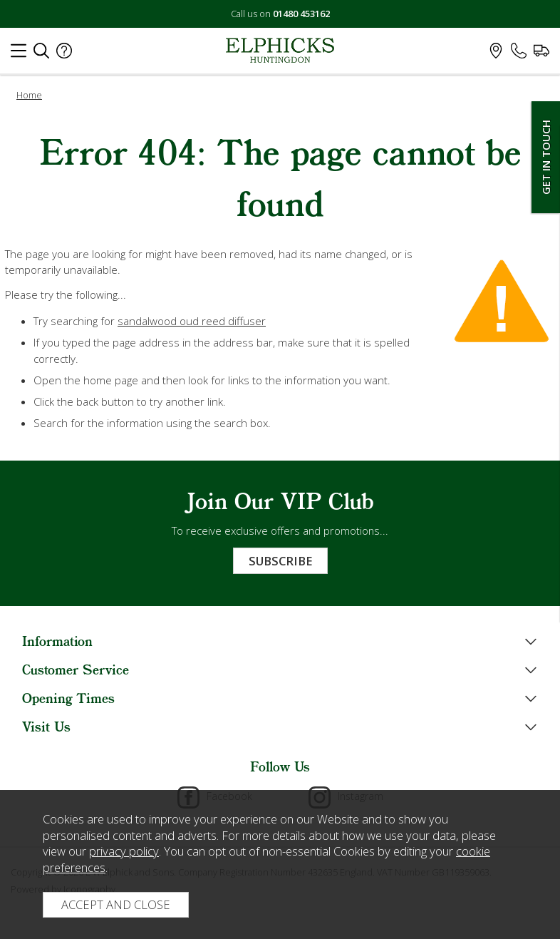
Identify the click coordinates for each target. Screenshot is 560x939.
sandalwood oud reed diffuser (192, 321)
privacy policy (124, 851)
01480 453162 (301, 14)
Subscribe (280, 561)
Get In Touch (546, 157)
